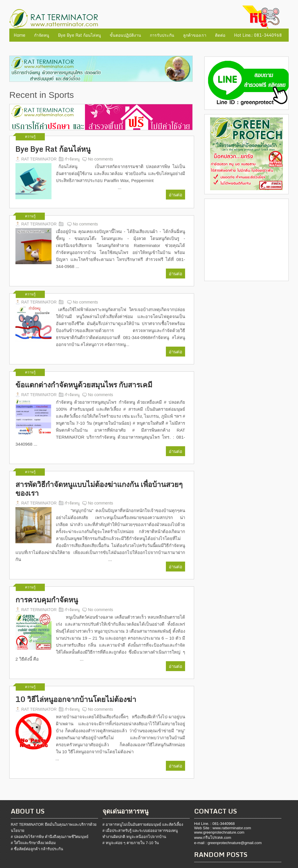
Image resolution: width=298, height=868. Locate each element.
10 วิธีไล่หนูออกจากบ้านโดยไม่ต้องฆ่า (76, 699)
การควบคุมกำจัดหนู (47, 600)
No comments (100, 159)
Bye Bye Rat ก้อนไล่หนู (79, 35)
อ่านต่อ (175, 195)
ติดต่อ (220, 35)
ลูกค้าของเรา (195, 35)
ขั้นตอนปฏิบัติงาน (125, 35)
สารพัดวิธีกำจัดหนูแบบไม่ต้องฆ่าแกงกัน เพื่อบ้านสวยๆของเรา (99, 489)
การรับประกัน (162, 35)
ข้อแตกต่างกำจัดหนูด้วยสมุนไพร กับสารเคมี (84, 385)
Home (19, 35)
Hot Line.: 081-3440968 (258, 35)
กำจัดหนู (42, 35)
